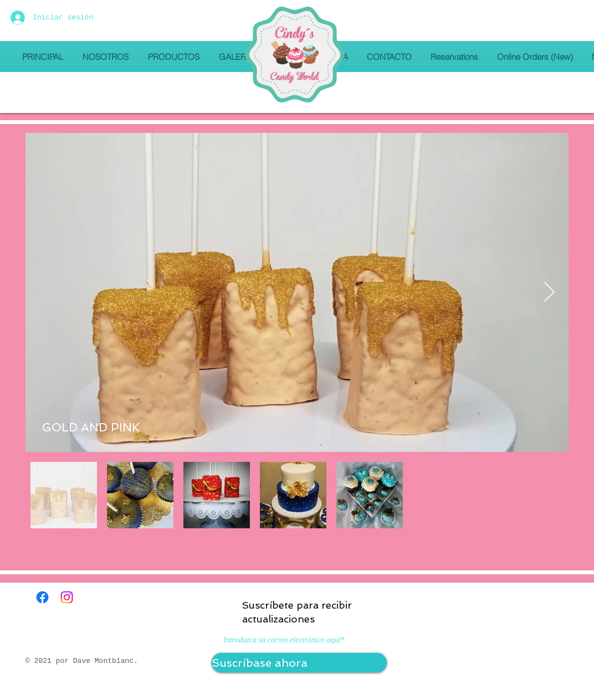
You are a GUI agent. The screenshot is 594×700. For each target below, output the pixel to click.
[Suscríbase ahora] (299, 663)
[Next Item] (549, 293)
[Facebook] (42, 597)
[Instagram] (67, 597)
